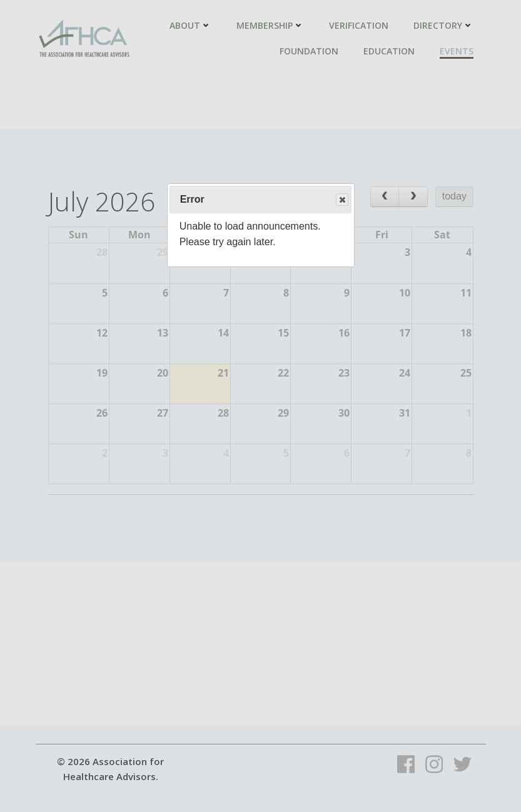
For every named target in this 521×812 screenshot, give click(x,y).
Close (341, 200)
